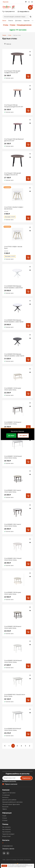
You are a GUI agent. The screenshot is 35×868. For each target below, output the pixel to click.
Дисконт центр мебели (9, 800)
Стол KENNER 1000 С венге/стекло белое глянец (13, 525)
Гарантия (27, 21)
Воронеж (6, 2)
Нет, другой (23, 435)
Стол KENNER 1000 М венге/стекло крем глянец (13, 627)
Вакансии (5, 807)
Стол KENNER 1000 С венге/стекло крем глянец (13, 491)
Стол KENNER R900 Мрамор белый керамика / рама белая (13, 287)
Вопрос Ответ (7, 836)
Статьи (5, 818)
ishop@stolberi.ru (24, 12)
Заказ (4, 21)
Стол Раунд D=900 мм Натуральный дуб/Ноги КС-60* (14, 106)
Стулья (13, 25)
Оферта (5, 809)
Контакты (5, 797)
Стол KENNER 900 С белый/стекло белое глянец (15, 695)
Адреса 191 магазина (18, 30)
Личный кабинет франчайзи (11, 804)
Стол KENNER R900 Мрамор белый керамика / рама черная (14, 321)
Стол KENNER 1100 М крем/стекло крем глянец (13, 389)
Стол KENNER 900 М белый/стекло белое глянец (13, 729)
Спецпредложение (24, 25)
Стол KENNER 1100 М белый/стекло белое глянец (13, 457)
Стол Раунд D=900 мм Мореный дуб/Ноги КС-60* (14, 140)
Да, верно (11, 435)
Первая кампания (11, 784)
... (33, 20)
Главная (4, 35)
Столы (6, 25)
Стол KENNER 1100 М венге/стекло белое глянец (13, 423)
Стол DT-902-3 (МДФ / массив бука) (13, 247)
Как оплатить (7, 829)
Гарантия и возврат (8, 834)
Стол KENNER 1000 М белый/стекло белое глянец (13, 661)
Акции (4, 816)
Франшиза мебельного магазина (12, 802)
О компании (6, 795)
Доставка (18, 21)
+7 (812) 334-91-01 (10, 12)
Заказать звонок (8, 849)
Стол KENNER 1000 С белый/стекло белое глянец (13, 559)
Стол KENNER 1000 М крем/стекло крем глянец (13, 593)
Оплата (11, 21)
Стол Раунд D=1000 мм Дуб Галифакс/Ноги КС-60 (13, 174)
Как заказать (6, 827)
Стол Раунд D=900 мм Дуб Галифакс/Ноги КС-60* (12, 72)
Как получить (7, 832)
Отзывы (5, 820)
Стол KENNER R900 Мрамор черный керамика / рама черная (14, 355)
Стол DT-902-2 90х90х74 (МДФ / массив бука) (14, 208)
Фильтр (9, 44)
